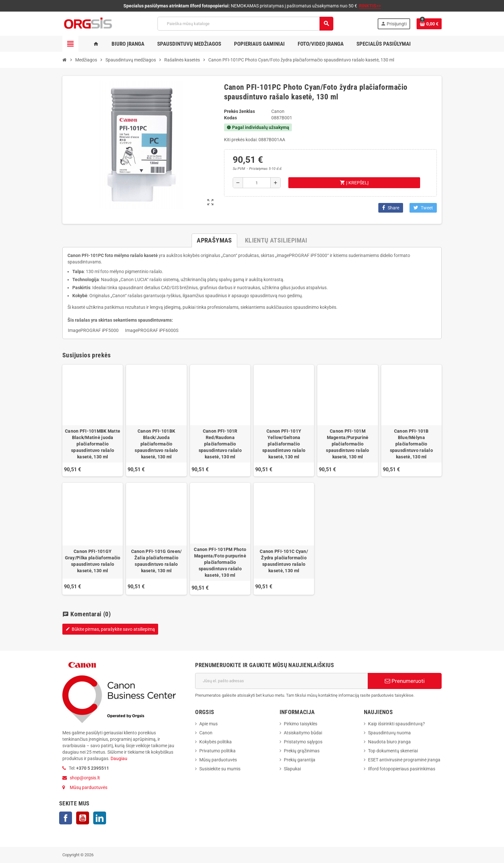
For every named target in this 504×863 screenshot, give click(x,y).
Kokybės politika (216, 742)
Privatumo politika (217, 751)
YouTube (83, 818)
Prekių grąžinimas (302, 751)
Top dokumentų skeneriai (393, 751)
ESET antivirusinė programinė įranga (404, 760)
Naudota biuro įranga (389, 742)
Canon (206, 733)
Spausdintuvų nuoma (389, 733)
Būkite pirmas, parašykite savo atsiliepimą (110, 629)
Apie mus (208, 724)
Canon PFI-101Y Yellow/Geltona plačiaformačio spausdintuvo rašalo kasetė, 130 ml (284, 444)
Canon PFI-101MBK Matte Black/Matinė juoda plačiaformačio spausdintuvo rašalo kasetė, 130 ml (93, 444)
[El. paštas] (281, 681)
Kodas (230, 118)
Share (391, 208)
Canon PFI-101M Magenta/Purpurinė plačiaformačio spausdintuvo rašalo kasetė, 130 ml (347, 444)
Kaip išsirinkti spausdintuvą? (396, 724)
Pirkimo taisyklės (301, 724)
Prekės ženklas (239, 111)
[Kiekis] (257, 183)
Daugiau (118, 758)
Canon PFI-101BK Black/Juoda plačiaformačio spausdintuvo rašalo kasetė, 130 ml (156, 444)
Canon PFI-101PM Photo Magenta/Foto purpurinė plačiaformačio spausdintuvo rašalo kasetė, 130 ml (220, 562)
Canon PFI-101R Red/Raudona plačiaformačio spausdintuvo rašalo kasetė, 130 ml (220, 444)
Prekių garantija (300, 760)
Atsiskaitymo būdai (303, 733)
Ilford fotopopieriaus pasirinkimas (402, 769)
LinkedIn (100, 818)
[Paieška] (245, 24)
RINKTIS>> (370, 6)
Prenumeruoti (405, 681)
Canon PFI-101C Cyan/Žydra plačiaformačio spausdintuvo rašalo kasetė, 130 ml (284, 561)
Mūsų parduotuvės (89, 787)
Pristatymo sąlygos (303, 742)
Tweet (423, 208)
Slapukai (292, 769)
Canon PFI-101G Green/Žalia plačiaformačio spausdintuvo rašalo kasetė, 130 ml (157, 561)
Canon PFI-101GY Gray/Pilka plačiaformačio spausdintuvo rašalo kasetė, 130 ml (93, 561)
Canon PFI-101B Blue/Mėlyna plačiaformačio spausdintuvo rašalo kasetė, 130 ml (411, 444)
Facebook (66, 818)
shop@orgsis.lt (85, 778)
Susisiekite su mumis (220, 769)
